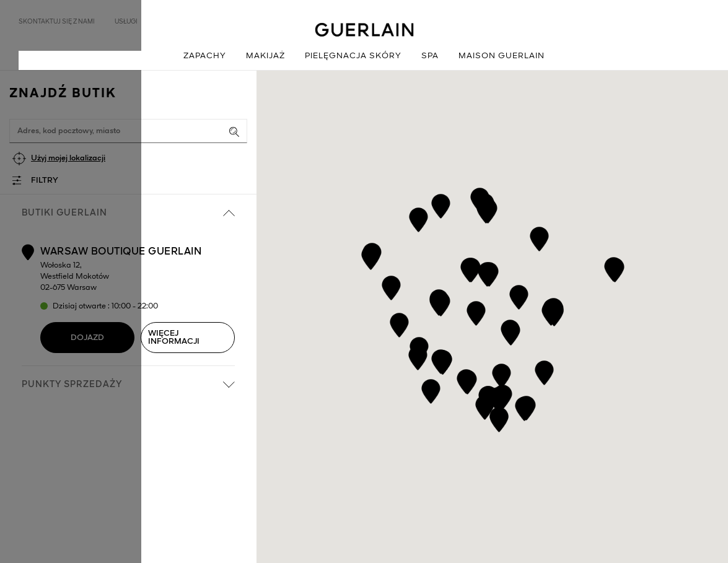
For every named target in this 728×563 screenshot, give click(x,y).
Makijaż (265, 56)
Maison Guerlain (502, 56)
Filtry (45, 181)
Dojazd (87, 338)
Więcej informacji (174, 338)
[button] (544, 371)
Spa (430, 56)
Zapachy (205, 56)
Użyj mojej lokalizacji (68, 158)
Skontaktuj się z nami (57, 22)
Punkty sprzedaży (128, 385)
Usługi (126, 22)
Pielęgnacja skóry (353, 56)
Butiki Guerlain (128, 213)
